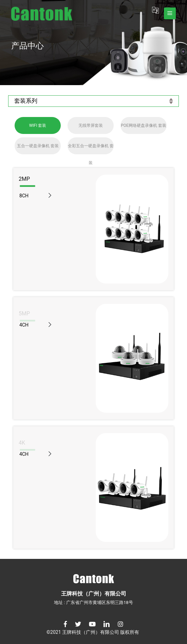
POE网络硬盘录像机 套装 (144, 125)
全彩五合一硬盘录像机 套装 (91, 149)
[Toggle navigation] (170, 13)
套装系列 (93, 101)
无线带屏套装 (91, 125)
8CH (24, 196)
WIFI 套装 (38, 125)
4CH (24, 325)
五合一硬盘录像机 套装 (38, 146)
